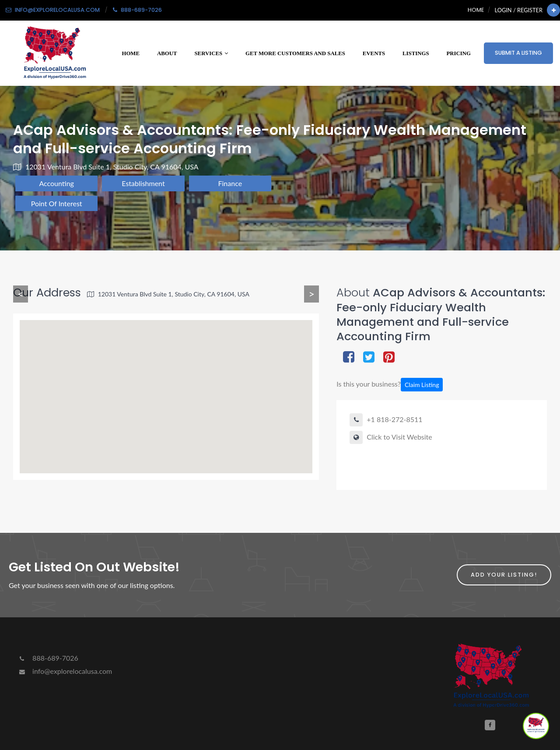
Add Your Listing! (504, 575)
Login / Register (519, 10)
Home (476, 10)
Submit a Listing (518, 53)
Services (211, 53)
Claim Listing (422, 385)
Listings (416, 53)
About (167, 53)
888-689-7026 (48, 658)
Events (374, 53)
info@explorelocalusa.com (65, 671)
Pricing (459, 53)
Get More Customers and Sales (295, 53)
